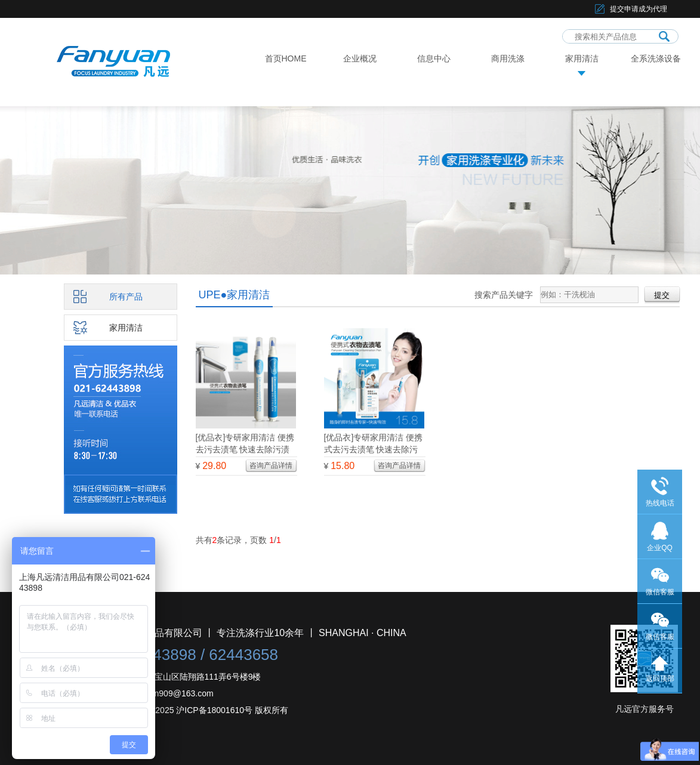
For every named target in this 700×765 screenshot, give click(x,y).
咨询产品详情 (271, 465)
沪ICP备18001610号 (214, 710)
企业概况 (360, 58)
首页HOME (286, 58)
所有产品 (126, 297)
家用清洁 (582, 58)
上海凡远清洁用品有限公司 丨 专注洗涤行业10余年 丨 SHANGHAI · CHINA (247, 633)
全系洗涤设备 (656, 58)
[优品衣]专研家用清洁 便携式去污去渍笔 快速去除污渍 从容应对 (374, 449)
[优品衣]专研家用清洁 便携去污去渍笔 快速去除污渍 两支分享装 (245, 449)
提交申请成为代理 (639, 9)
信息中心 (434, 58)
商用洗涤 (508, 58)
